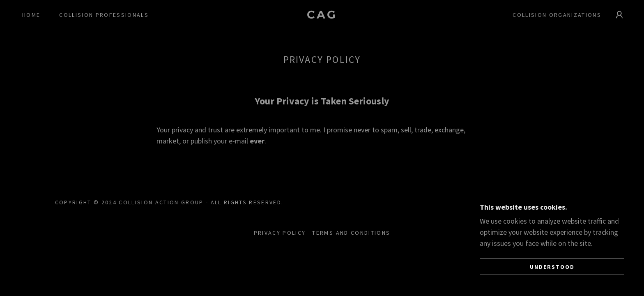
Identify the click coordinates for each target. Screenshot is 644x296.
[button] (619, 15)
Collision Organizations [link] (557, 15)
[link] (322, 16)
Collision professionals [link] (104, 15)
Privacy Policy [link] (280, 233)
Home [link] (31, 15)
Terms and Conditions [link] (351, 233)
